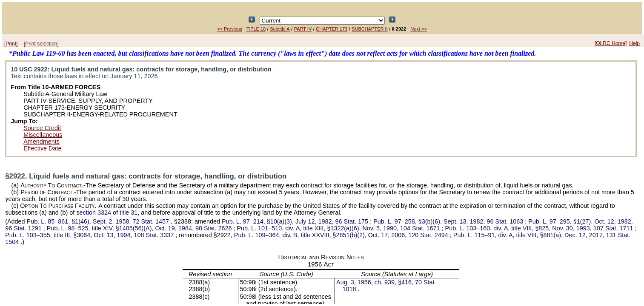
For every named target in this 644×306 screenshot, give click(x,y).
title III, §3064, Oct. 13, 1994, (90, 235)
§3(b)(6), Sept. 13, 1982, (449, 221)
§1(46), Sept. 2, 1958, (99, 221)
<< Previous (230, 29)
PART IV (303, 29)
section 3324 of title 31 (107, 212)
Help (634, 43)
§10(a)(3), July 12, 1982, (296, 221)
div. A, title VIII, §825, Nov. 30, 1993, (540, 228)
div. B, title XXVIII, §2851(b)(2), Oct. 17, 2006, (342, 235)
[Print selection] (41, 44)
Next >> (419, 29)
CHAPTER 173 (332, 29)
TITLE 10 (256, 29)
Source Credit (42, 128)
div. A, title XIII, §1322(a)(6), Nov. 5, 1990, (339, 228)
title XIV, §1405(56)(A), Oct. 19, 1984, (140, 228)
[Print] (11, 44)
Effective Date (42, 148)
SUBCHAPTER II (369, 29)
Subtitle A (280, 29)
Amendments (42, 142)
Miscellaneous (43, 135)
